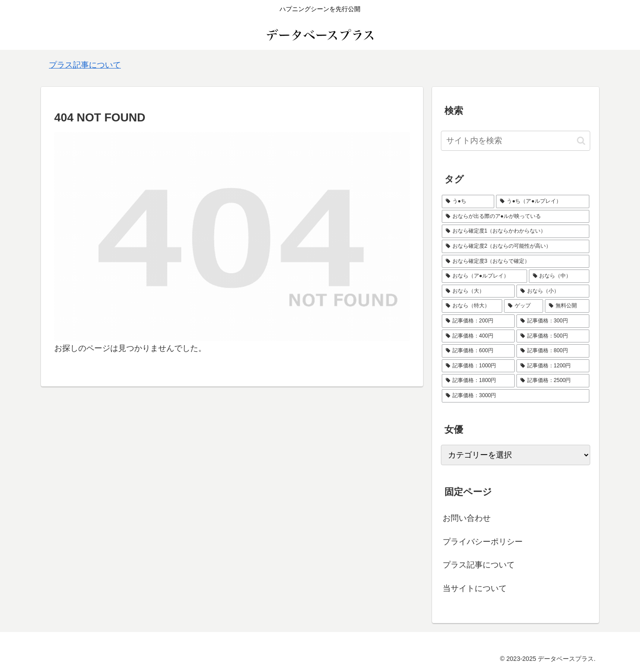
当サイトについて (475, 588)
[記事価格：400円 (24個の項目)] (478, 336)
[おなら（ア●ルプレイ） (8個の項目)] (484, 276)
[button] (581, 141)
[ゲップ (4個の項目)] (524, 306)
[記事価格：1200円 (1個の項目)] (553, 366)
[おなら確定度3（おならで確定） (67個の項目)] (516, 262)
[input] (516, 141)
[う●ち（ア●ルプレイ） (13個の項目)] (543, 201)
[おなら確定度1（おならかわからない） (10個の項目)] (516, 231)
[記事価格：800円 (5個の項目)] (553, 351)
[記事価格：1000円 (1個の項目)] (478, 366)
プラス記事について (85, 65)
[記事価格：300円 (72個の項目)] (553, 321)
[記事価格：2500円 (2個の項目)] (553, 381)
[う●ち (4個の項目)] (468, 201)
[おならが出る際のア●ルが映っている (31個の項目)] (516, 217)
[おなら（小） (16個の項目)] (553, 291)
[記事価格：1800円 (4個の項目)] (478, 381)
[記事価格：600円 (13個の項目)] (478, 351)
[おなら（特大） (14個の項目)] (472, 306)
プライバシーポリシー (483, 542)
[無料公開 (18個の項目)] (567, 306)
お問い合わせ (467, 518)
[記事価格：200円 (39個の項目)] (478, 321)
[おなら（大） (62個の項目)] (478, 291)
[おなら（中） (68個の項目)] (559, 276)
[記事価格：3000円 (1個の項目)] (516, 396)
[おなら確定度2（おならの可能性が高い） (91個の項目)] (516, 246)
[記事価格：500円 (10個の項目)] (553, 336)
